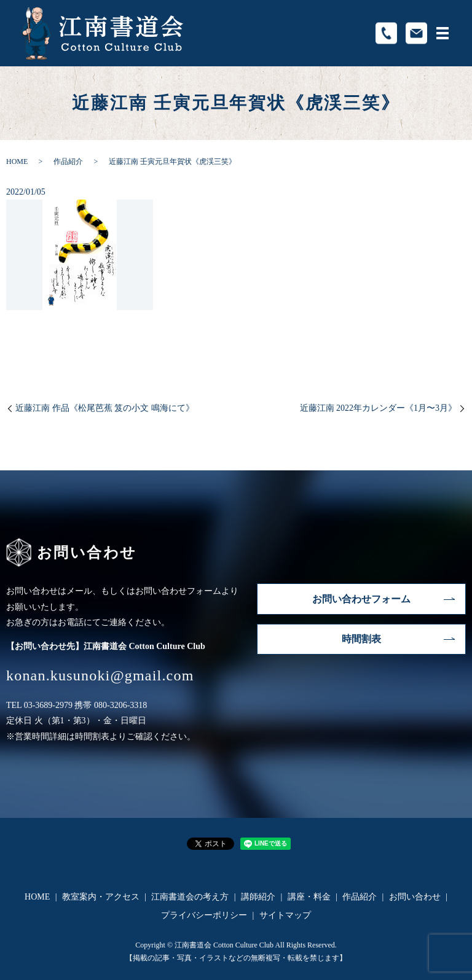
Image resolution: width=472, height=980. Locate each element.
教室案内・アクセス (101, 897)
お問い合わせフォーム (361, 599)
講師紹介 (258, 897)
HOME (17, 161)
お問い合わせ (415, 897)
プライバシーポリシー (204, 915)
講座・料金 (309, 897)
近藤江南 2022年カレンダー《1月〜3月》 (379, 408)
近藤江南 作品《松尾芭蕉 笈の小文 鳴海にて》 (105, 408)
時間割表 (361, 639)
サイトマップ (285, 915)
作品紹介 (68, 161)
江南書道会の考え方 (190, 897)
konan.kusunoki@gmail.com (100, 675)
